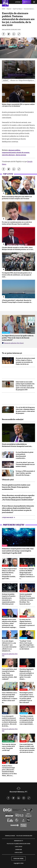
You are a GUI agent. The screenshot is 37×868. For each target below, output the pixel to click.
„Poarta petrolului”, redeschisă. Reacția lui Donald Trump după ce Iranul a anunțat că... (17, 301)
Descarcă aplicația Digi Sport (14, 343)
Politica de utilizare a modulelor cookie (18, 844)
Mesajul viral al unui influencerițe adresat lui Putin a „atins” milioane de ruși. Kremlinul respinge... (9, 623)
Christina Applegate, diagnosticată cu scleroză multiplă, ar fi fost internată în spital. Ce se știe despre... (27, 674)
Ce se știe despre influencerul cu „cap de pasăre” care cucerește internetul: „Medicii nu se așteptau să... (9, 646)
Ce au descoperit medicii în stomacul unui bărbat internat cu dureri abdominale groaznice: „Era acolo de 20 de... (9, 721)
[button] (19, 69)
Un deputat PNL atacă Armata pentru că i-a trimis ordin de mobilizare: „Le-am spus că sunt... (17, 275)
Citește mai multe (8, 517)
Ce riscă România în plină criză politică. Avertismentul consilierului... (25, 455)
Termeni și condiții (10, 836)
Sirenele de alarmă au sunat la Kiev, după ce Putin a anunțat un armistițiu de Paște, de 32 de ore (25, 361)
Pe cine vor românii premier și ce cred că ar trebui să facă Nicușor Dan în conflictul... (17, 223)
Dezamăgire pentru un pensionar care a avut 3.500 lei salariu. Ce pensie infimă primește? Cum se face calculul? (27, 697)
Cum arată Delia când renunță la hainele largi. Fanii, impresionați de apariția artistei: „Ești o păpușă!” (9, 674)
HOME (4, 9)
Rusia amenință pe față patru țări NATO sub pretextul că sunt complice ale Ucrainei (17, 198)
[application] (18, 70)
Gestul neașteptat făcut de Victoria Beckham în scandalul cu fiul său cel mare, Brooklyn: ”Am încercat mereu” (27, 599)
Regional (9, 9)
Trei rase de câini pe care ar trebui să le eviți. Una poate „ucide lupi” (9, 747)
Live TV (25, 2)
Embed (5, 80)
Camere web (18, 849)
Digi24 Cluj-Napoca (18, 9)
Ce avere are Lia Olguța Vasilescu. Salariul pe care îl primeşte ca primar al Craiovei (27, 623)
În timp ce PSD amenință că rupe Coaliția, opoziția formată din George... (25, 473)
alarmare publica (14, 150)
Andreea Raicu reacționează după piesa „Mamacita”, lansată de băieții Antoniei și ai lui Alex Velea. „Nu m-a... (9, 771)
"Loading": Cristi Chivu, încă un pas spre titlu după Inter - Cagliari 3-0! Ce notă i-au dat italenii (27, 645)
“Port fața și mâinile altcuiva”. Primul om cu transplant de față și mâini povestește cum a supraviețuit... (27, 720)
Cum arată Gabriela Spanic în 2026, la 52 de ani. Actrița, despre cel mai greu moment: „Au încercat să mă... (27, 748)
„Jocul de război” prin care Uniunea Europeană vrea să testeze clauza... (25, 464)
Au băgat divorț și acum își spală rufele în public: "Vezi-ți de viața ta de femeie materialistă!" (18, 338)
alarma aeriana (21, 155)
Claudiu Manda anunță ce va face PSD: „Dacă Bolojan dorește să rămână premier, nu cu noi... (18, 248)
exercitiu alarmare (9, 155)
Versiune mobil (18, 858)
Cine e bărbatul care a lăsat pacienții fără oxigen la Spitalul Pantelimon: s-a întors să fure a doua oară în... (10, 697)
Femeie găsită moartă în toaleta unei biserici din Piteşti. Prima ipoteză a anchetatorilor (16, 487)
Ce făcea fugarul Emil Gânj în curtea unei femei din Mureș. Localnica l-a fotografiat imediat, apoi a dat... (9, 574)
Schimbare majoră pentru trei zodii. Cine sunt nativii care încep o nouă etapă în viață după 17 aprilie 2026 (18, 551)
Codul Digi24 (18, 847)
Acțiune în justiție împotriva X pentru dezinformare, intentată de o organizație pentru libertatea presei (9, 599)
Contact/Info (18, 852)
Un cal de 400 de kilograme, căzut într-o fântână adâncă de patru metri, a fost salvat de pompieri (25, 410)
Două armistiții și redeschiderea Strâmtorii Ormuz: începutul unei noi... (17, 445)
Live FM (18, 2)
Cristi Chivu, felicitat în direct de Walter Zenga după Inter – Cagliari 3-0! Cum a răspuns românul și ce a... (27, 574)
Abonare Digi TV (18, 841)
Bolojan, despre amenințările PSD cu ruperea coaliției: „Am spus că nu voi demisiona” (18, 105)
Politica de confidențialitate (24, 836)
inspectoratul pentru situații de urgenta (16, 152)
